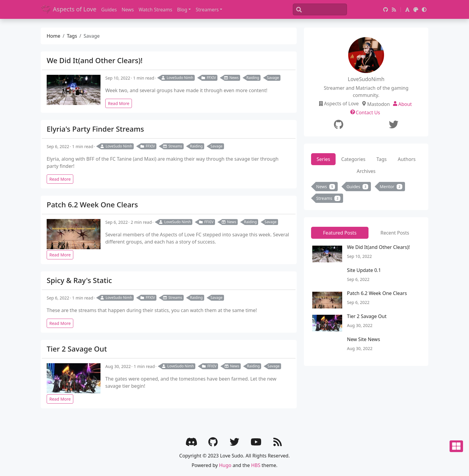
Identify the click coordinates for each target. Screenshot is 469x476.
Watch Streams (156, 10)
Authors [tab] (407, 159)
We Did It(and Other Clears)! (95, 60)
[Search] (320, 9)
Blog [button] (182, 10)
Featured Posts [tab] (340, 233)
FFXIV (208, 78)
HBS (256, 465)
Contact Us (368, 112)
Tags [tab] (382, 159)
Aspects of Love (68, 9)
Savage (273, 78)
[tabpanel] (366, 194)
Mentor (391, 187)
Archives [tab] (366, 171)
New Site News (364, 339)
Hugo (225, 465)
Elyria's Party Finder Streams (95, 129)
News (128, 10)
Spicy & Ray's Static (79, 280)
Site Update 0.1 (364, 270)
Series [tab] (323, 159)
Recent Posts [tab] (395, 233)
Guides (109, 10)
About (405, 104)
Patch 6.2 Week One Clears (92, 204)
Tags (72, 36)
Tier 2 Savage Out (77, 349)
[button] (407, 10)
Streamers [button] (207, 10)
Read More (119, 103)
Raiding (253, 78)
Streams (172, 146)
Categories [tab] (353, 159)
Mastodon (378, 104)
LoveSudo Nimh (177, 78)
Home (54, 36)
